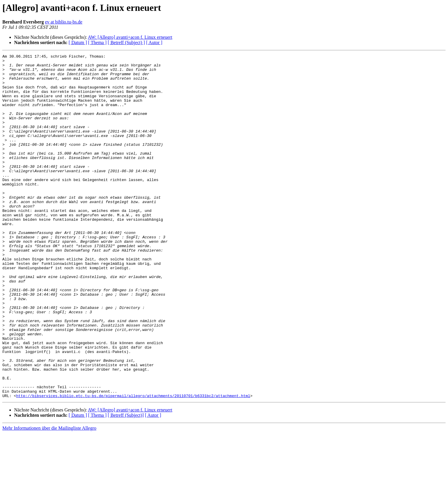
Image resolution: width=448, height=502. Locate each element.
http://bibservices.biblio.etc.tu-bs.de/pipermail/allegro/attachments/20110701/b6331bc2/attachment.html (133, 464)
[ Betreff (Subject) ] (126, 42)
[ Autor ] (154, 42)
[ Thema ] (98, 42)
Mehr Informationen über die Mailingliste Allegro (49, 497)
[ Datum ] (78, 42)
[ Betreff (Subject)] (126, 484)
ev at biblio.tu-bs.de (64, 22)
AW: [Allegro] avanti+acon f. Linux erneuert (130, 37)
